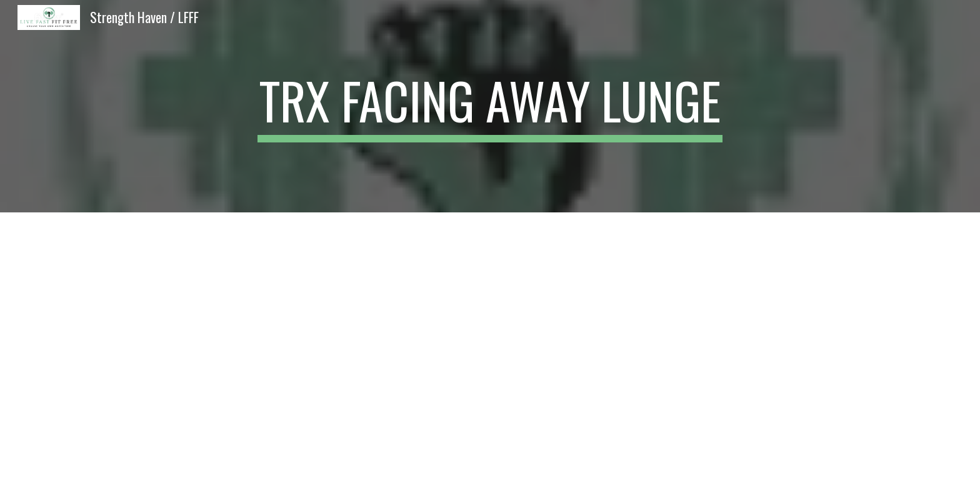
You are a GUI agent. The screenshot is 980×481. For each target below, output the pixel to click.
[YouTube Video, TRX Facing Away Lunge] (490, 347)
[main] (490, 106)
